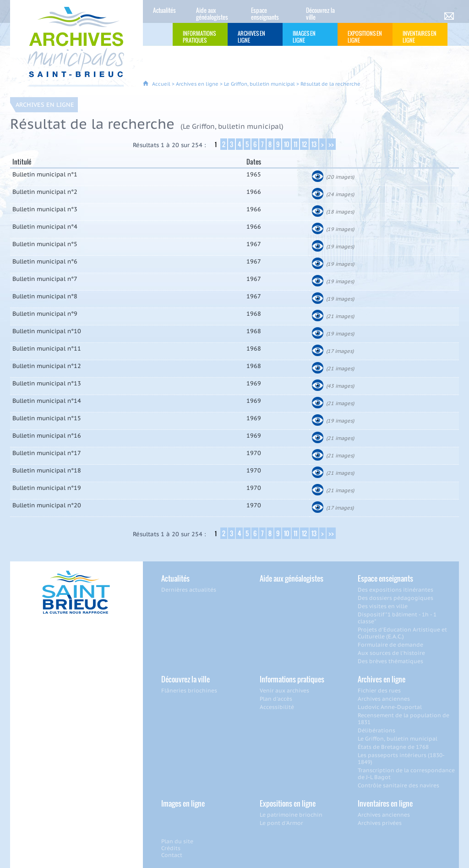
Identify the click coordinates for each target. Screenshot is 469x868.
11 (295, 144)
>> (331, 144)
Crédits (171, 848)
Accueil (161, 84)
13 (314, 144)
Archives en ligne (197, 84)
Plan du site (177, 841)
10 (286, 144)
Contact (172, 855)
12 (304, 144)
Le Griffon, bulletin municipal (259, 84)
